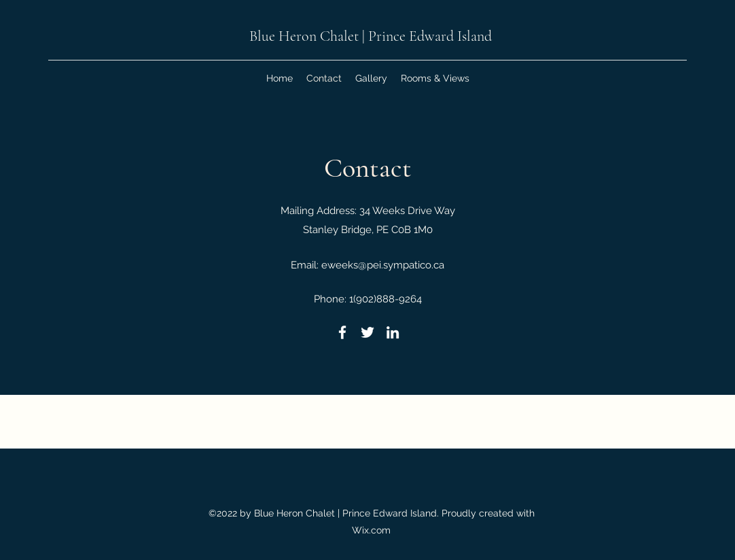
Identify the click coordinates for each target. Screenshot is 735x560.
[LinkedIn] (393, 332)
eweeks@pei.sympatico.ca (383, 265)
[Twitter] (367, 332)
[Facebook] (342, 332)
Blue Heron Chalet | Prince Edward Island (371, 36)
